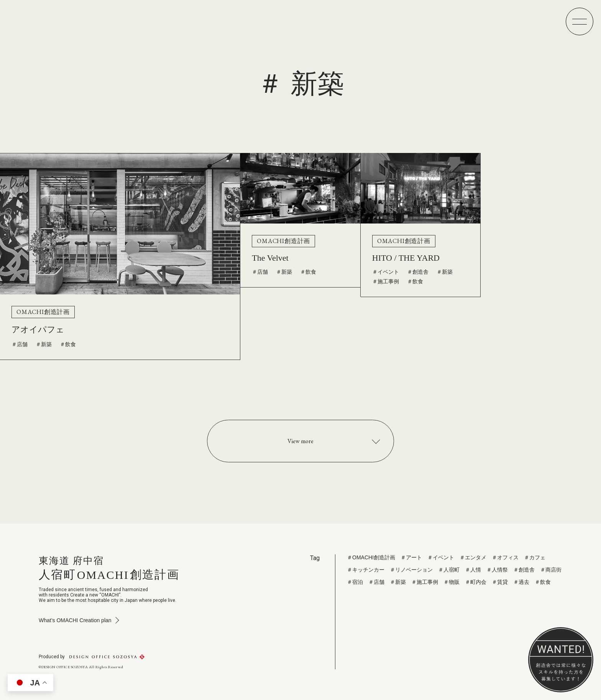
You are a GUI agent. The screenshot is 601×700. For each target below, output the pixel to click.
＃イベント (386, 272)
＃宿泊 (355, 582)
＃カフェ (535, 557)
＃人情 (473, 570)
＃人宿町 (449, 570)
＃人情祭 (497, 570)
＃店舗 (20, 344)
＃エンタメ (473, 557)
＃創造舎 (418, 272)
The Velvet (270, 258)
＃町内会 (476, 582)
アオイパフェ (38, 329)
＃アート (411, 557)
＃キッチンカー (366, 570)
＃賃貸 (500, 582)
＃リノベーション (411, 570)
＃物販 (452, 582)
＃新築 (44, 344)
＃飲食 (68, 344)
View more (300, 441)
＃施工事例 (386, 281)
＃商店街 (551, 570)
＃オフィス (505, 557)
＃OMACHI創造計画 (371, 557)
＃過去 (521, 582)
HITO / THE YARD (406, 258)
